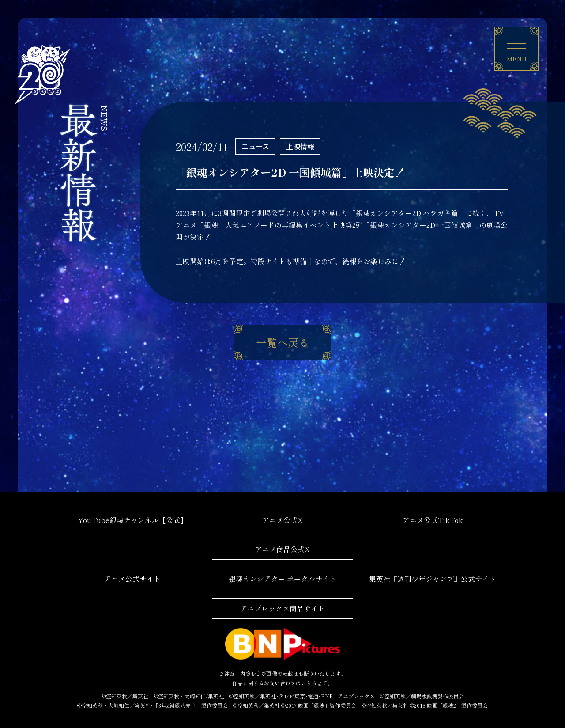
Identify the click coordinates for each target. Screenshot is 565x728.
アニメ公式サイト (132, 579)
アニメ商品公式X (282, 549)
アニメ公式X (282, 520)
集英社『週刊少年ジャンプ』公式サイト (433, 579)
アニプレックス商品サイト (282, 608)
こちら (309, 683)
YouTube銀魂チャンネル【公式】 (132, 520)
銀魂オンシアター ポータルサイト (282, 579)
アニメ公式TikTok (433, 520)
